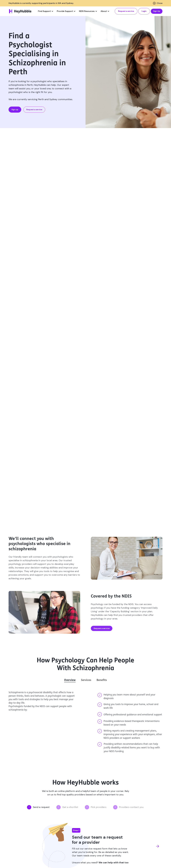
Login (144, 11)
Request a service (126, 11)
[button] (45, 11)
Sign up (15, 110)
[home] (20, 11)
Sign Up (157, 11)
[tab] (70, 680)
